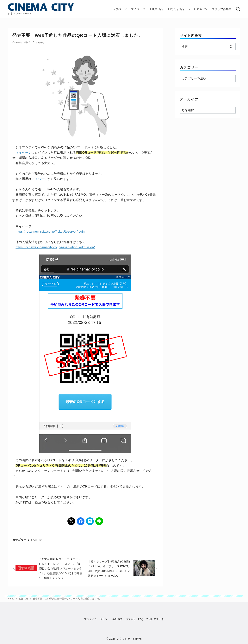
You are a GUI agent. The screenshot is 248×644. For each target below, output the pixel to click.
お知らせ (40, 42)
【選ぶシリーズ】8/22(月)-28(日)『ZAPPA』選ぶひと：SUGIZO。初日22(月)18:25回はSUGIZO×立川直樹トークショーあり (109, 569)
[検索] (238, 9)
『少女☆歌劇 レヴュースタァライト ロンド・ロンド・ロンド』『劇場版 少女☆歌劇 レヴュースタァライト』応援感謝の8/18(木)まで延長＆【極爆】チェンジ (60, 568)
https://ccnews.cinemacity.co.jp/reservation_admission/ (55, 247)
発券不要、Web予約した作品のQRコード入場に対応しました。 (67, 599)
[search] (231, 47)
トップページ (118, 9)
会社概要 (118, 619)
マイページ (138, 9)
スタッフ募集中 (222, 9)
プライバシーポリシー (97, 619)
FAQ (141, 619)
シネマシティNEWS (129, 639)
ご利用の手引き (155, 619)
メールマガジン (198, 9)
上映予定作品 (176, 9)
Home (11, 599)
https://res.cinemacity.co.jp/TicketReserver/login (50, 232)
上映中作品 (156, 9)
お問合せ (131, 619)
